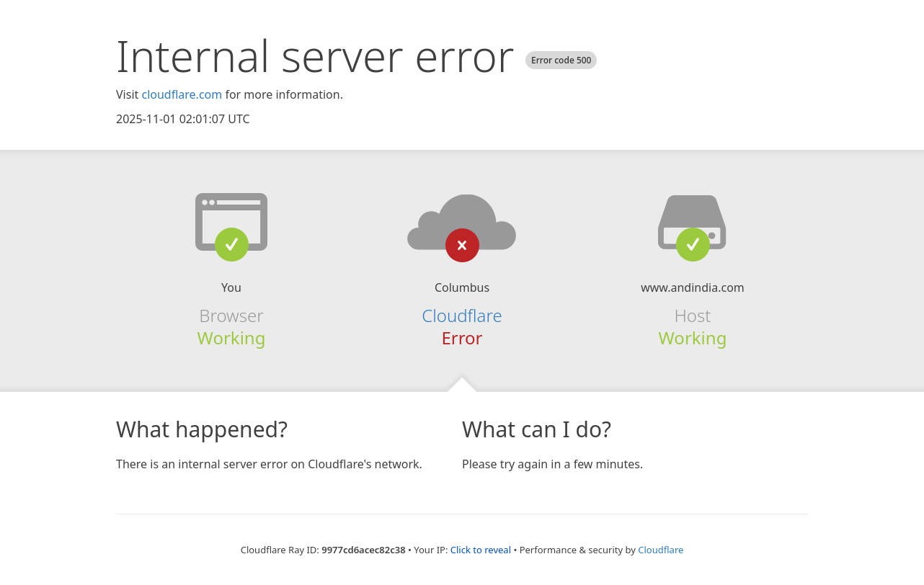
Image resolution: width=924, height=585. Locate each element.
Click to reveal (481, 550)
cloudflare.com (182, 94)
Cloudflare (462, 315)
